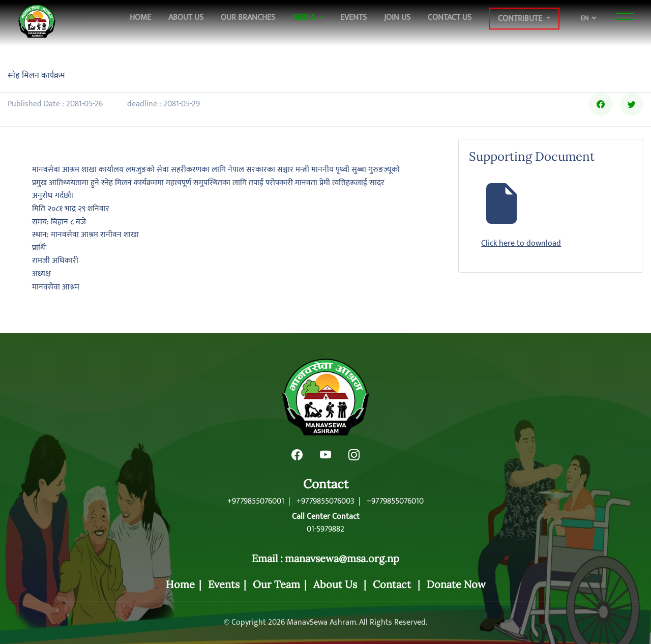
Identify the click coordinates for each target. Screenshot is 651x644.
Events (353, 17)
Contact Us (450, 17)
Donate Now (456, 584)
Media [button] (305, 17)
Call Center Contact (326, 517)
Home (140, 17)
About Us (186, 17)
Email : (267, 559)
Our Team (276, 584)
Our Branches (248, 17)
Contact (326, 485)
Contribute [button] (521, 18)
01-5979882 (325, 530)
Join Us (397, 17)
